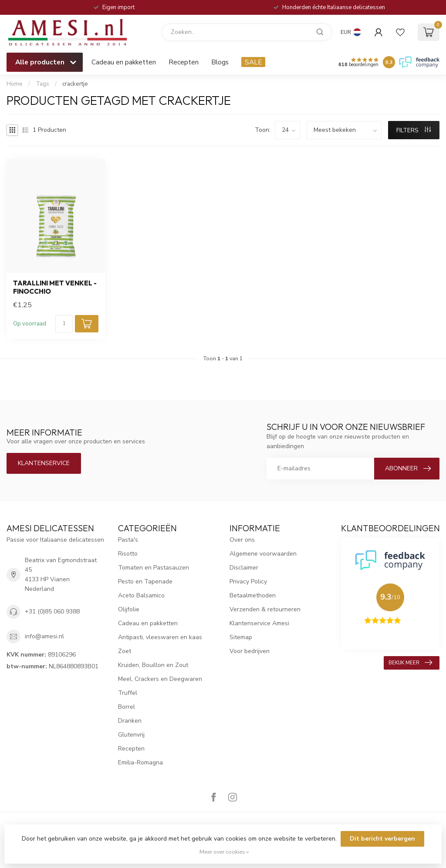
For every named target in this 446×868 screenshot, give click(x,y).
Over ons (242, 540)
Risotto (128, 554)
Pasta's (128, 540)
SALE (253, 62)
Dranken (130, 721)
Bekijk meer (410, 663)
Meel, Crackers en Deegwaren (160, 679)
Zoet (125, 651)
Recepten (184, 62)
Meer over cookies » (224, 852)
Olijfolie (129, 609)
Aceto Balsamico (141, 595)
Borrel (127, 707)
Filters (414, 130)
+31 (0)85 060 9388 (52, 612)
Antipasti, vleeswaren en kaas (160, 637)
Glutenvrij (131, 735)
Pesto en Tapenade (145, 581)
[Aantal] (64, 324)
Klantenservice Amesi (259, 623)
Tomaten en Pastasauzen (154, 568)
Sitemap (241, 637)
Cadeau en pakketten (124, 62)
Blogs (220, 62)
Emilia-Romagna (140, 762)
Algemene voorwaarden (263, 554)
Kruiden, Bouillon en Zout (153, 665)
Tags (42, 84)
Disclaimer (244, 568)
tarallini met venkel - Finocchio (55, 287)
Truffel (128, 693)
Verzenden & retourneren (265, 609)
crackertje (75, 84)
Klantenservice (44, 463)
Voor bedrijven (250, 651)
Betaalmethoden (253, 595)
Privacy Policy (248, 581)
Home (15, 84)
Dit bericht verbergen (382, 839)
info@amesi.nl (44, 636)
